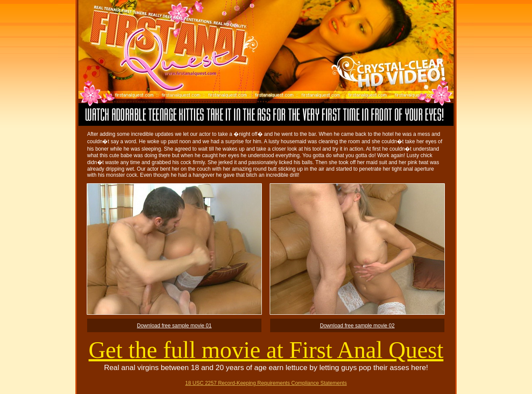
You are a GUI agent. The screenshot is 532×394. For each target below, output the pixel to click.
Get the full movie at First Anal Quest (266, 350)
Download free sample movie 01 (174, 326)
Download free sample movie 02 (357, 326)
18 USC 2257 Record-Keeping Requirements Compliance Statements (266, 383)
